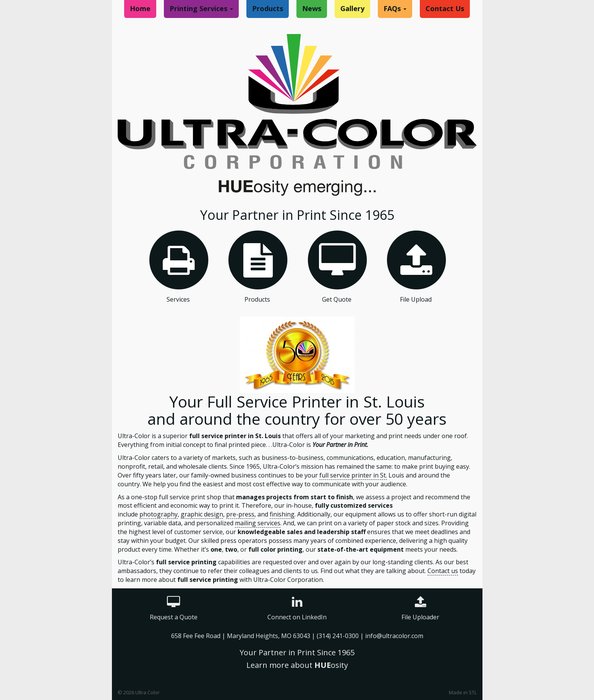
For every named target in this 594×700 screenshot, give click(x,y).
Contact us (443, 571)
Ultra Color (147, 692)
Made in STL (463, 692)
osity (331, 665)
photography (159, 514)
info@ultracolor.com (394, 636)
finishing (282, 514)
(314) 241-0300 (338, 636)
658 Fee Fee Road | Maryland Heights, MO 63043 (241, 636)
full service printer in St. (353, 475)
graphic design (202, 514)
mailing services (258, 523)
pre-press (240, 514)
